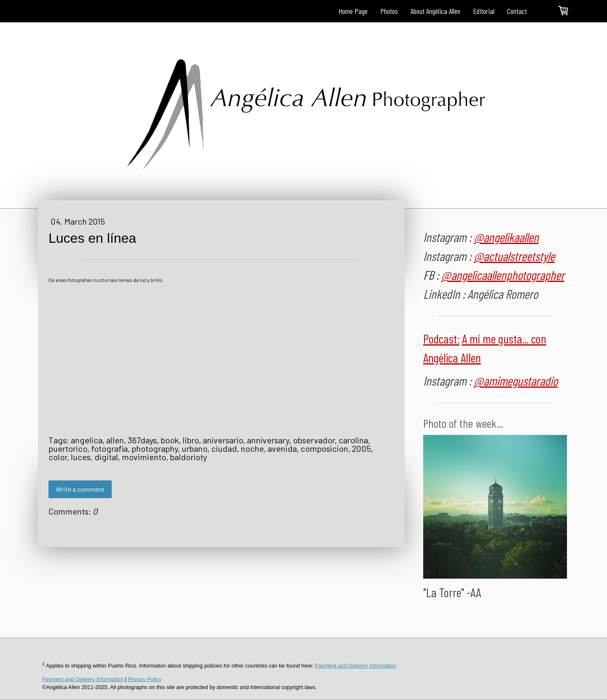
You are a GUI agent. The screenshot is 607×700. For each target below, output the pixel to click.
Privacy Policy (145, 679)
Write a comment (80, 489)
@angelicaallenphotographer (503, 275)
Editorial (484, 11)
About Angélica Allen (435, 11)
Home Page (353, 11)
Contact (517, 11)
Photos (389, 11)
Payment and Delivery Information (356, 666)
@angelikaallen (506, 237)
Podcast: (441, 338)
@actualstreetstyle (514, 256)
